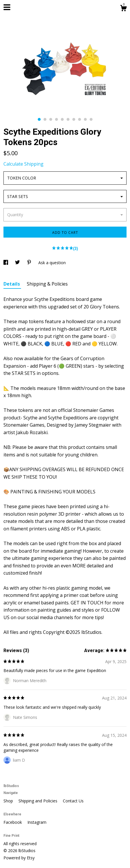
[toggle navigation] (7, 7)
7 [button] (74, 119)
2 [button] (45, 119)
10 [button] (91, 119)
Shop (9, 801)
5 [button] (62, 119)
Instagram (37, 822)
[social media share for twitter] (18, 263)
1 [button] (39, 119)
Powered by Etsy (19, 858)
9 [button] (85, 119)
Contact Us (73, 801)
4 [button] (56, 119)
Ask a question (52, 263)
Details (12, 284)
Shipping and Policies (38, 801)
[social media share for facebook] (6, 263)
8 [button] (80, 119)
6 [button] (68, 119)
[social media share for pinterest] (30, 263)
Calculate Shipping (23, 164)
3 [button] (51, 119)
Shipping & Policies (47, 284)
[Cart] (123, 9)
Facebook (13, 822)
